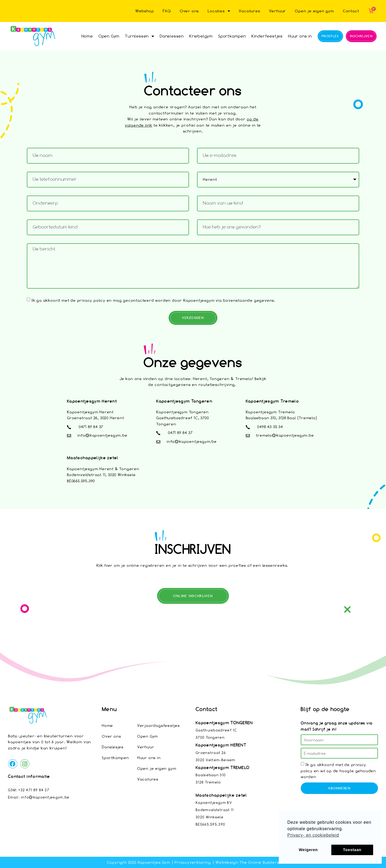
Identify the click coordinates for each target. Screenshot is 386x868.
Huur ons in (300, 36)
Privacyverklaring (193, 862)
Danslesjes (113, 747)
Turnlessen (140, 36)
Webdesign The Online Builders (247, 862)
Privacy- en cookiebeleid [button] (313, 835)
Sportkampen (232, 36)
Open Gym (109, 36)
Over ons (189, 11)
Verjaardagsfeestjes (159, 725)
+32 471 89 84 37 (34, 790)
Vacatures (249, 11)
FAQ (167, 11)
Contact (351, 11)
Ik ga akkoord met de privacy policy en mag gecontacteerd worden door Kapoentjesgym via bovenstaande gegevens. (154, 300)
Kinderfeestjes (267, 36)
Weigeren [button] (308, 850)
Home (87, 36)
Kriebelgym (201, 36)
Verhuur (278, 11)
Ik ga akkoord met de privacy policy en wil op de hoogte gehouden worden (338, 771)
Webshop (145, 11)
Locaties (219, 11)
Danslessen (172, 36)
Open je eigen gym (314, 11)
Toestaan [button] (352, 850)
